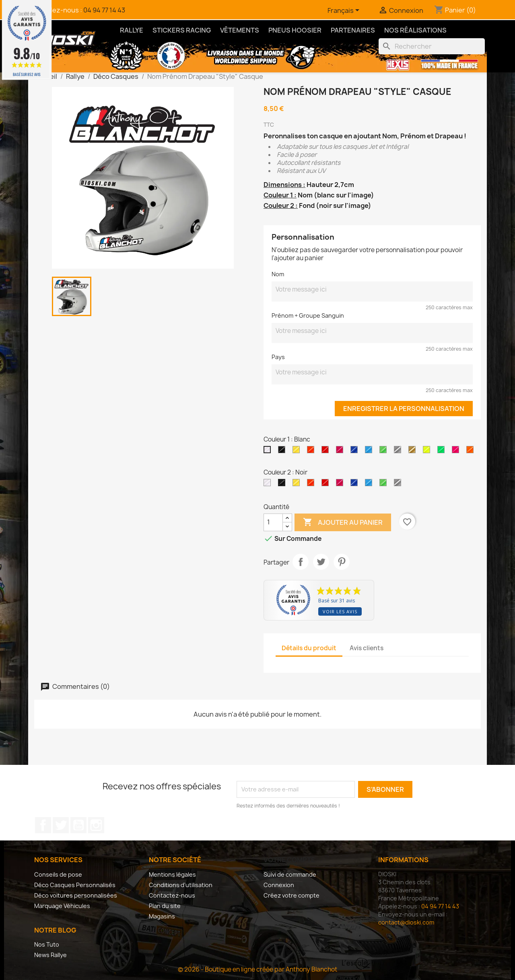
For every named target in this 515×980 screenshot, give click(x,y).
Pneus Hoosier (295, 30)
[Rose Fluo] (457, 452)
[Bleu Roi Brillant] (356, 452)
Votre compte (289, 860)
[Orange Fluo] (472, 452)
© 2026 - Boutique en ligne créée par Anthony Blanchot (257, 969)
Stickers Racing (182, 30)
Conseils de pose (58, 874)
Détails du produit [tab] (309, 648)
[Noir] (283, 452)
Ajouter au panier (343, 522)
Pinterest (342, 562)
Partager (301, 562)
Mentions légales (172, 874)
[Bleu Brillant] (370, 452)
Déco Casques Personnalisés (75, 885)
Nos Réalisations (415, 30)
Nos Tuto (47, 944)
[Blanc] (269, 452)
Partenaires (353, 30)
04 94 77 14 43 (104, 10)
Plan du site (165, 906)
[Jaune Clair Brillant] (298, 452)
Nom (278, 274)
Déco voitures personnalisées (76, 895)
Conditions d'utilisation (181, 885)
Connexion (279, 885)
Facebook (43, 825)
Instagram (96, 825)
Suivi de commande (290, 874)
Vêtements (240, 30)
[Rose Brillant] (341, 452)
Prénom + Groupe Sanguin (308, 315)
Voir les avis (340, 611)
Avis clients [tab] (367, 648)
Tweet (321, 562)
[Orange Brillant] (312, 452)
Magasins (162, 916)
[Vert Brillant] (385, 452)
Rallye (132, 30)
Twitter (61, 825)
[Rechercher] (432, 46)
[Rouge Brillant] (327, 452)
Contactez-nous (172, 895)
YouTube (78, 825)
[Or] (414, 452)
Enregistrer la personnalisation (404, 409)
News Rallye (50, 955)
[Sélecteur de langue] (345, 11)
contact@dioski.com (406, 922)
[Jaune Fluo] (428, 452)
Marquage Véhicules (62, 906)
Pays (278, 357)
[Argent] (399, 452)
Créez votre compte (291, 895)
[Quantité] (273, 522)
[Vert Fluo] (443, 452)
